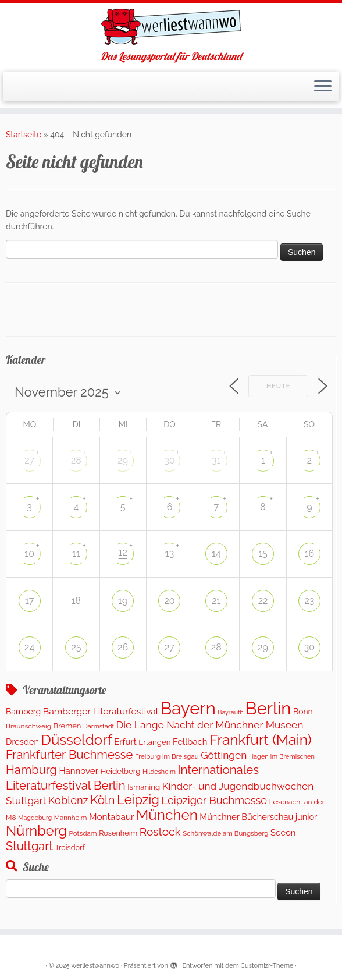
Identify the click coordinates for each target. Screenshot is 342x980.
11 (76, 553)
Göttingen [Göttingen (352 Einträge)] (224, 755)
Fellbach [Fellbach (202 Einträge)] (190, 742)
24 (29, 647)
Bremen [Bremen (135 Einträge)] (67, 726)
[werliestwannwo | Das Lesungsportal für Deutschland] (171, 27)
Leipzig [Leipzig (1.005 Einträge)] (138, 799)
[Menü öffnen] (323, 87)
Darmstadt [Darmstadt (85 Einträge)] (99, 726)
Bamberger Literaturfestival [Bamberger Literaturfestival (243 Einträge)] (101, 711)
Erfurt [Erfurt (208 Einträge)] (125, 742)
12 (123, 552)
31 (216, 460)
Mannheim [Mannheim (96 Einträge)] (71, 818)
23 (309, 601)
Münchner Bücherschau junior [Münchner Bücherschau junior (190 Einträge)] (258, 817)
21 (216, 601)
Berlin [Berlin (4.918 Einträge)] (268, 709)
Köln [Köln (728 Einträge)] (102, 800)
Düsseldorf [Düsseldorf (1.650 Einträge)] (77, 740)
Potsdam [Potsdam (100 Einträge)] (83, 833)
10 (29, 553)
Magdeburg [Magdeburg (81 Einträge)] (35, 818)
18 (76, 601)
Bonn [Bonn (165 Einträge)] (303, 712)
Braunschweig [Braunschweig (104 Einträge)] (28, 726)
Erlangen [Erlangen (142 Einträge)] (154, 742)
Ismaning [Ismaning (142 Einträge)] (144, 787)
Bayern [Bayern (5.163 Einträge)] (188, 708)
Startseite (24, 135)
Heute (279, 386)
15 (263, 553)
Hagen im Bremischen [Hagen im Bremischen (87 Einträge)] (282, 757)
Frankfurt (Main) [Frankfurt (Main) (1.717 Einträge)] (261, 740)
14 (216, 553)
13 (170, 553)
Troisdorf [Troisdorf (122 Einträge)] (70, 848)
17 (29, 601)
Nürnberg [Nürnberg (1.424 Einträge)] (36, 831)
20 (169, 601)
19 (123, 601)
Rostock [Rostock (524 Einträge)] (160, 832)
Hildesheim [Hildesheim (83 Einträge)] (159, 772)
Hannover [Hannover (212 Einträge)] (79, 771)
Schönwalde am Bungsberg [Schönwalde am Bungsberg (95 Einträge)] (225, 833)
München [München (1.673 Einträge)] (167, 815)
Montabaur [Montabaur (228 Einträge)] (111, 817)
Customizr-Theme (267, 966)
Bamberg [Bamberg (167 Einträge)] (23, 712)
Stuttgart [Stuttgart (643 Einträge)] (29, 846)
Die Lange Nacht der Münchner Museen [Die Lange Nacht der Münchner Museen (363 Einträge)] (210, 725)
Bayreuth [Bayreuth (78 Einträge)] (230, 712)
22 (263, 601)
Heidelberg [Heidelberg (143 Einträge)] (121, 771)
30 (169, 460)
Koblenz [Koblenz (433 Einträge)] (68, 800)
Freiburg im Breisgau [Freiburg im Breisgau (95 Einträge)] (167, 756)
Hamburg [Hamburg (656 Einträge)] (31, 770)
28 (76, 460)
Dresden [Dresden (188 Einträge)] (22, 742)
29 (123, 460)
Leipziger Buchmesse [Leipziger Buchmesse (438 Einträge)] (215, 800)
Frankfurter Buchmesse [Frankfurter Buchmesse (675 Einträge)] (69, 755)
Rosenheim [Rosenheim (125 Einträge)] (118, 833)
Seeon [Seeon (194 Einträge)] (283, 832)
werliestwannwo (95, 966)
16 (310, 553)
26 (123, 647)
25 (76, 647)
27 (29, 460)
